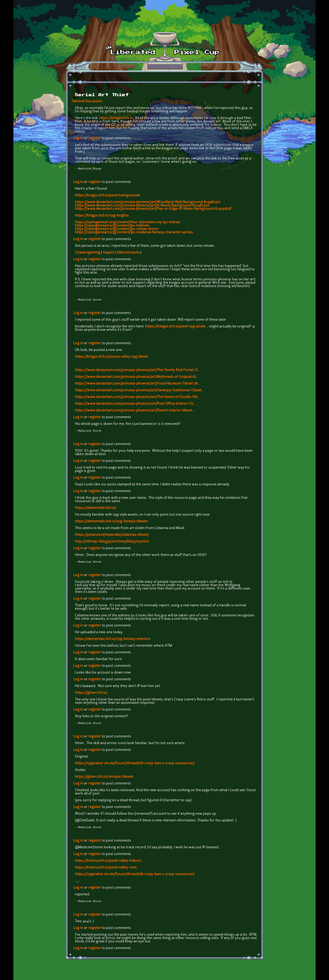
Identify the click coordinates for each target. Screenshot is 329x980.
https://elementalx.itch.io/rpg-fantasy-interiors (113, 641)
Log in (78, 138)
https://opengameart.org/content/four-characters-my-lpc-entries (128, 223)
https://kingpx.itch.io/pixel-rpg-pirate (175, 327)
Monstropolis (129, 253)
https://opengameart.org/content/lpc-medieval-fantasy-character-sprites (134, 233)
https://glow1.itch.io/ (91, 695)
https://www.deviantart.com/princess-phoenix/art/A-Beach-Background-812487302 (142, 206)
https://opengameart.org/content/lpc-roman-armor (117, 230)
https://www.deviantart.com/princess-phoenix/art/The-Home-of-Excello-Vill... (137, 398)
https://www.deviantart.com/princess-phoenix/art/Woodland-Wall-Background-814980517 (148, 203)
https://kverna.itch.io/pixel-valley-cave (106, 870)
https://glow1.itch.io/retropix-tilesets (104, 779)
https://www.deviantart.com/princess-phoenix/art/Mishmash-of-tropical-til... (136, 378)
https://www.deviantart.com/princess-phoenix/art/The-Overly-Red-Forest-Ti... (137, 371)
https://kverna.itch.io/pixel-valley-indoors (108, 863)
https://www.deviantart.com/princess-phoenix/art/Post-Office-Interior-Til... (135, 405)
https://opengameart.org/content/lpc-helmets (112, 226)
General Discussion (87, 101)
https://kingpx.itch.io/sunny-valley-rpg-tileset (111, 358)
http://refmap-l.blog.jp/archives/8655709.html (112, 543)
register (95, 138)
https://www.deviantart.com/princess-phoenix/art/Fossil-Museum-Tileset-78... (137, 385)
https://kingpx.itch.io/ (117, 118)
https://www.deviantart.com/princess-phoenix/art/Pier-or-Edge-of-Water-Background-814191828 (153, 209)
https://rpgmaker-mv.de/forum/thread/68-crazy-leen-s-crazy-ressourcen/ (135, 766)
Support (109, 253)
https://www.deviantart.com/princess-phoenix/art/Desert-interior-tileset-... (135, 411)
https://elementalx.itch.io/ (96, 509)
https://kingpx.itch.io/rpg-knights (102, 216)
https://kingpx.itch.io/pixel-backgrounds (107, 196)
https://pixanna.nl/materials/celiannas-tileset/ (112, 536)
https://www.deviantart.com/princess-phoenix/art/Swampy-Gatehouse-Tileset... (139, 391)
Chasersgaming (87, 253)
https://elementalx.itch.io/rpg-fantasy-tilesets (111, 523)
